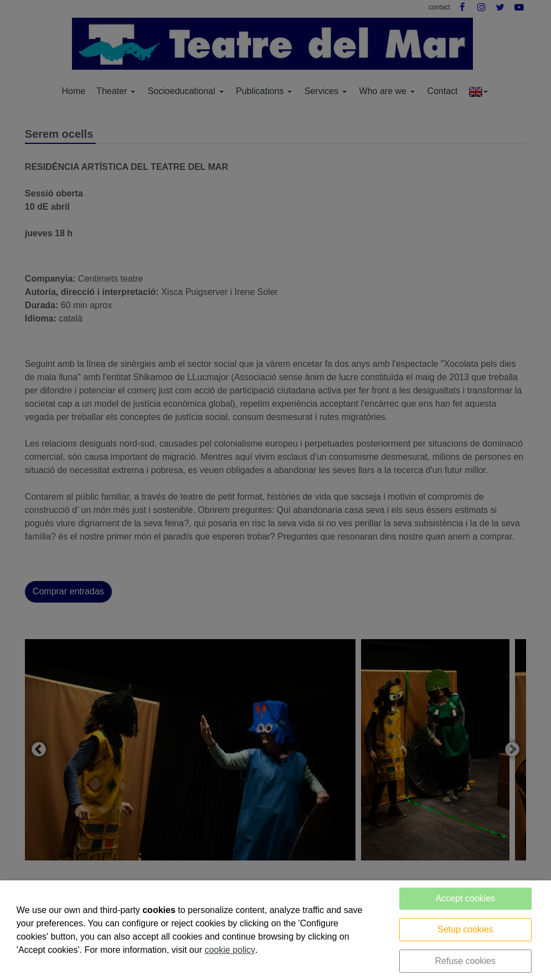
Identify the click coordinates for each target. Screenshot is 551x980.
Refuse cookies (465, 961)
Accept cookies (465, 898)
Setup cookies (465, 929)
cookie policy (230, 950)
